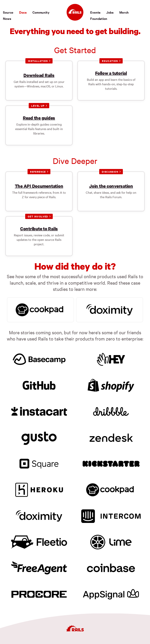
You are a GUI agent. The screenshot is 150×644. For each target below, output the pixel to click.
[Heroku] (39, 489)
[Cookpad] (111, 489)
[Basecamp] (39, 359)
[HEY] (111, 359)
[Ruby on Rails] (75, 12)
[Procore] (39, 594)
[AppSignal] (111, 594)
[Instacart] (39, 411)
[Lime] (111, 541)
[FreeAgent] (39, 568)
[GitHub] (39, 385)
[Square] (39, 463)
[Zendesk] (111, 437)
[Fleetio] (39, 541)
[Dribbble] (111, 411)
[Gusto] (39, 437)
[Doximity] (39, 515)
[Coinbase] (111, 568)
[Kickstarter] (111, 463)
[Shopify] (111, 385)
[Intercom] (111, 515)
